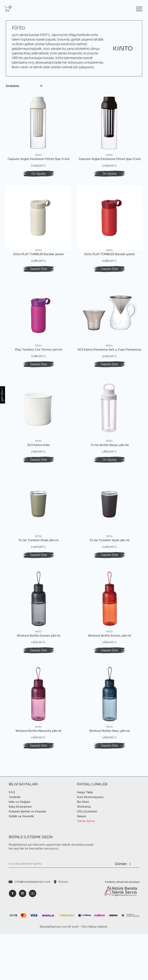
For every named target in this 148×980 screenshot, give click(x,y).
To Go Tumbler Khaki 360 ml (38, 563)
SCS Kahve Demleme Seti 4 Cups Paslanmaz (110, 357)
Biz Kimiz (83, 848)
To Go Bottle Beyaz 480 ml (110, 460)
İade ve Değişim (20, 848)
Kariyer (82, 862)
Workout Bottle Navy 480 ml (110, 769)
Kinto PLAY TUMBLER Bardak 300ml (38, 254)
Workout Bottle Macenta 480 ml (38, 769)
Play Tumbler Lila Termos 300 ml (38, 357)
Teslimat (15, 843)
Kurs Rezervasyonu (90, 843)
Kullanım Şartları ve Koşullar (27, 858)
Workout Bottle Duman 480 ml (38, 666)
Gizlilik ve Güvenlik (21, 862)
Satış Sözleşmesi (20, 853)
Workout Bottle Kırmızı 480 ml (110, 666)
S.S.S (12, 838)
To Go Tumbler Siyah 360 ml (110, 563)
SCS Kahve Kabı (38, 460)
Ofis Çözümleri (87, 858)
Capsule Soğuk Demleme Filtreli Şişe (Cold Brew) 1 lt (38, 159)
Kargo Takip (85, 838)
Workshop (84, 853)
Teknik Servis (86, 867)
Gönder (123, 910)
